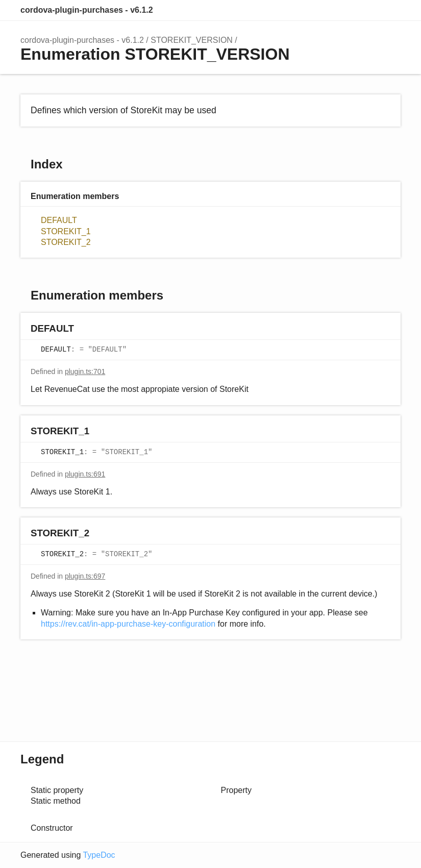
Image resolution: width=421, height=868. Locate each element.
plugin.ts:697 (85, 576)
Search (348, 10)
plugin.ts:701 (85, 371)
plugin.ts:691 (85, 474)
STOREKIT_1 (66, 231)
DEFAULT (59, 220)
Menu (390, 10)
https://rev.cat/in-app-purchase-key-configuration (128, 624)
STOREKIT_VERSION (192, 40)
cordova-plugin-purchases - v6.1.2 (87, 10)
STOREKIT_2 (66, 242)
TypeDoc (99, 855)
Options (368, 10)
